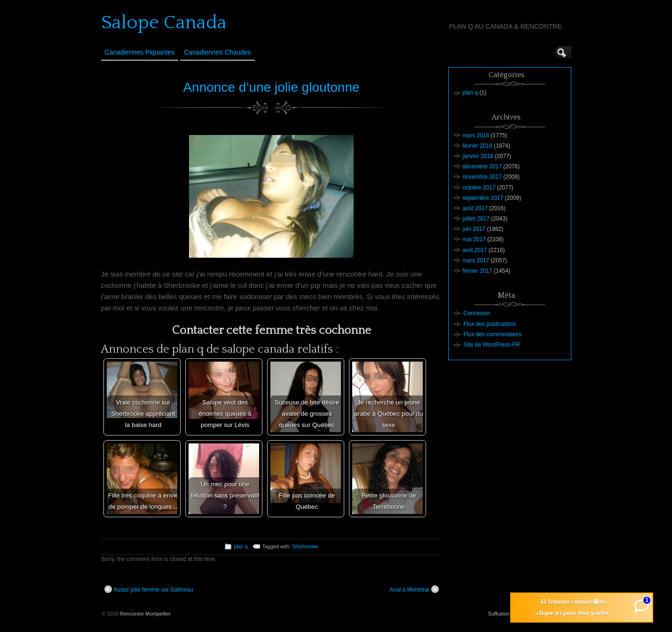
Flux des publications (490, 324)
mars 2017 (476, 261)
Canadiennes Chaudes (217, 52)
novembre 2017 (482, 177)
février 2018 (478, 146)
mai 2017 (474, 239)
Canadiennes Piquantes (140, 52)
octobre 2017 (479, 188)
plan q (241, 546)
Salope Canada (164, 23)
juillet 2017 (476, 219)
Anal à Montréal (414, 589)
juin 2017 (474, 229)
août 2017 (475, 208)
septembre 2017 (483, 198)
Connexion (477, 313)
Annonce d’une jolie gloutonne (271, 87)
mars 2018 (476, 135)
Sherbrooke (305, 546)
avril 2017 (475, 250)
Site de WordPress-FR (492, 345)
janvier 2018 (478, 156)
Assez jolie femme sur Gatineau (149, 589)
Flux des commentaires (493, 334)
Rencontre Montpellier (145, 614)
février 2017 (478, 271)
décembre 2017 (482, 166)
